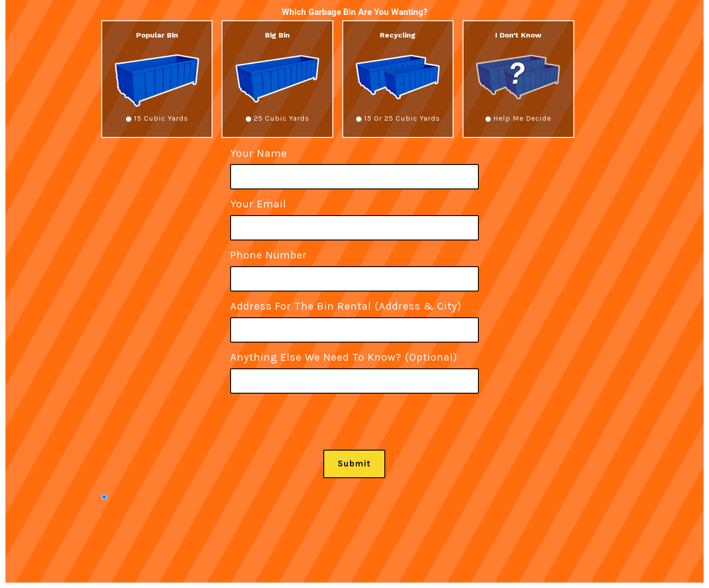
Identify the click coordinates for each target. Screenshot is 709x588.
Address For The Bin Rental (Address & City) (354, 318)
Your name (354, 165)
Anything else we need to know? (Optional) (354, 369)
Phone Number (354, 266)
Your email (354, 215)
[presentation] (299, 432)
